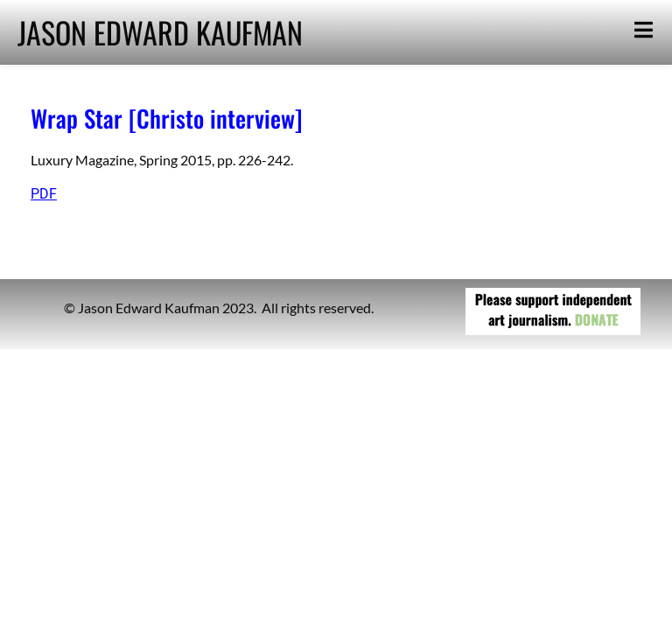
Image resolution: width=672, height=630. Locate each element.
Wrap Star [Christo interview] (167, 118)
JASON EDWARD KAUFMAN (160, 32)
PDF (44, 194)
